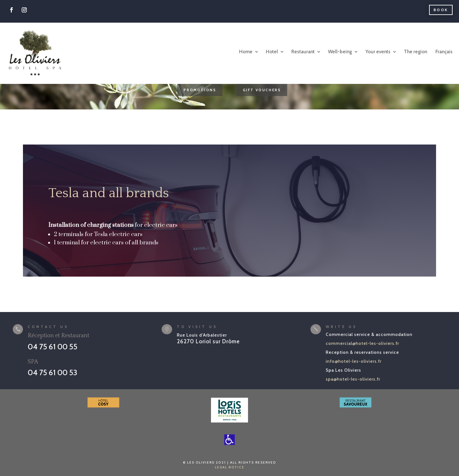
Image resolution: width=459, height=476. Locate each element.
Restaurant (303, 52)
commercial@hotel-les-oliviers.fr (362, 343)
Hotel (272, 52)
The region (415, 52)
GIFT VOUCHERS (262, 90)
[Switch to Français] (444, 52)
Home (246, 52)
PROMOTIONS (200, 90)
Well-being (340, 52)
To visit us (197, 327)
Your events (378, 52)
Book (441, 10)
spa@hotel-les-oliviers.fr (353, 379)
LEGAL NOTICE (230, 467)
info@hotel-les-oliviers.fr (354, 361)
